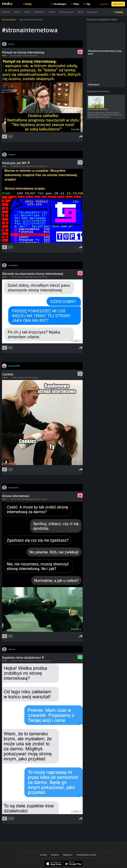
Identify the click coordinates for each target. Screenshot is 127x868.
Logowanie (104, 4)
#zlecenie (21, 277)
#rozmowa (21, 499)
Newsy (80, 12)
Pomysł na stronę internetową (23, 52)
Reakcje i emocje (66, 12)
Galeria (27, 12)
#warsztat (22, 661)
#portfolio (14, 661)
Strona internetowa (16, 496)
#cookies (15, 378)
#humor (14, 277)
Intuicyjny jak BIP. (16, 163)
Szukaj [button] (120, 12)
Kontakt (44, 855)
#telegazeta (15, 166)
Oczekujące (60, 4)
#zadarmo (38, 499)
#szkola (20, 56)
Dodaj (28, 4)
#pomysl (13, 56)
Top (88, 4)
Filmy (76, 4)
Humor (17, 12)
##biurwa (29, 166)
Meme (4, 56)
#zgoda (21, 378)
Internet (5, 378)
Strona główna (9, 19)
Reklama (55, 855)
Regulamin (68, 855)
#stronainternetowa (30, 56)
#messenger (29, 277)
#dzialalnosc (31, 661)
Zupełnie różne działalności (23, 658)
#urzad (23, 166)
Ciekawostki (39, 12)
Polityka (52, 12)
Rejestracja (118, 4)
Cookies (8, 374)
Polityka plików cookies (86, 855)
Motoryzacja (92, 12)
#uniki (45, 499)
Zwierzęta (6, 12)
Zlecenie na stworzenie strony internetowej (33, 274)
